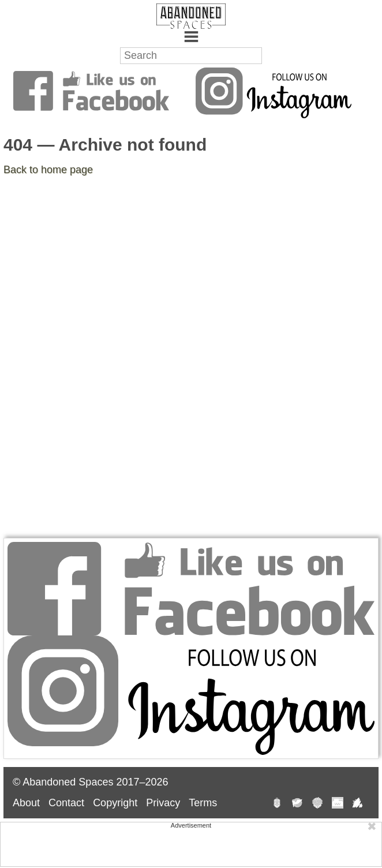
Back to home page (48, 170)
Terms (203, 803)
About (26, 803)
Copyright (115, 803)
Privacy (163, 803)
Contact (66, 803)
